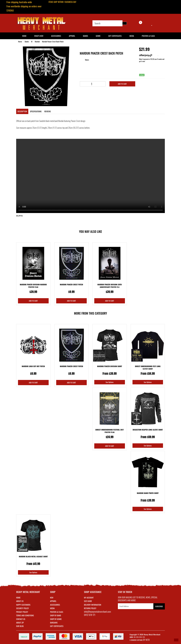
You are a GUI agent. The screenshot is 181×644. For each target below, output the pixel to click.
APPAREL (53, 601)
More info (149, 55)
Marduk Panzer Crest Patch (71, 284)
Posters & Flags (148, 36)
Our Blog (20, 626)
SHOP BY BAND (56, 615)
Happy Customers (23, 605)
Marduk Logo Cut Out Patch (33, 366)
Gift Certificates (115, 36)
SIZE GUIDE (88, 601)
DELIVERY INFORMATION (93, 605)
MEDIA (52, 608)
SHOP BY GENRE (56, 619)
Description (22, 111)
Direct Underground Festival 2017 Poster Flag (110, 431)
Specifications (36, 111)
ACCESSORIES (55, 605)
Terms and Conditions (25, 615)
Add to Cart (122, 84)
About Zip (20, 623)
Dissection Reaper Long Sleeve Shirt (148, 430)
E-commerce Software (136, 640)
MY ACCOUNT (89, 598)
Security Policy (22, 608)
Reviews (48, 111)
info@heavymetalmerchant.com (97, 612)
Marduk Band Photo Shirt (148, 493)
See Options (110, 382)
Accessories (56, 36)
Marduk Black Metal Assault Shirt (33, 556)
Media (132, 36)
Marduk (37, 41)
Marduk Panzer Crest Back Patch (53, 41)
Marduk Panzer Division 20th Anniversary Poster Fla (110, 286)
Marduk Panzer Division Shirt (110, 366)
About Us (20, 601)
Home (20, 41)
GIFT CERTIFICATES (57, 626)
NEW (52, 598)
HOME (24, 36)
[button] (176, 640)
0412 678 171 (90, 615)
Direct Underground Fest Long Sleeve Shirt (148, 368)
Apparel (72, 36)
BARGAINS (54, 623)
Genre (98, 36)
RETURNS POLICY (90, 608)
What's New (39, 36)
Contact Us (21, 619)
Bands (85, 36)
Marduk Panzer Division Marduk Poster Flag (33, 286)
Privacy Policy (22, 612)
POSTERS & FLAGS (57, 612)
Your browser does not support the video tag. (91, 176)
